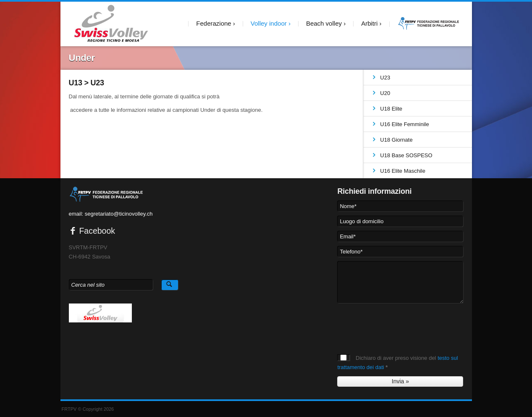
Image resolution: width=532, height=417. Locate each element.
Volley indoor (269, 23)
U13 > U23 (86, 83)
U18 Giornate (396, 140)
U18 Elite (391, 109)
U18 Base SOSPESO (406, 155)
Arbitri (369, 23)
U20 (385, 93)
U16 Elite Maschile (403, 171)
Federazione (214, 23)
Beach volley (324, 23)
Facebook (92, 231)
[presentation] (401, 324)
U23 (385, 78)
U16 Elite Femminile (404, 124)
